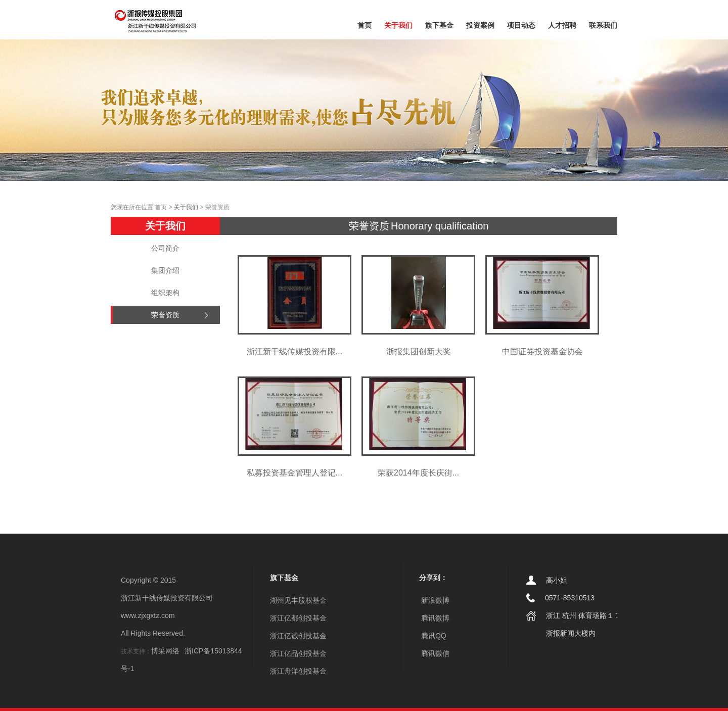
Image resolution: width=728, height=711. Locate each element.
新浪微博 (434, 600)
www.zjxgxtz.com (148, 615)
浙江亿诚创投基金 (298, 636)
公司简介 (165, 248)
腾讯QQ (433, 636)
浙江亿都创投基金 (298, 618)
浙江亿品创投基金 (298, 653)
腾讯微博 (434, 618)
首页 (365, 25)
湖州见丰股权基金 (298, 600)
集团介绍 (165, 270)
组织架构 (165, 293)
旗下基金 (439, 25)
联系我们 (603, 25)
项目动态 (521, 25)
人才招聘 (562, 25)
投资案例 (480, 25)
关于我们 (398, 25)
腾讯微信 (434, 653)
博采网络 (165, 651)
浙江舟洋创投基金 (298, 671)
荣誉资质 (165, 315)
